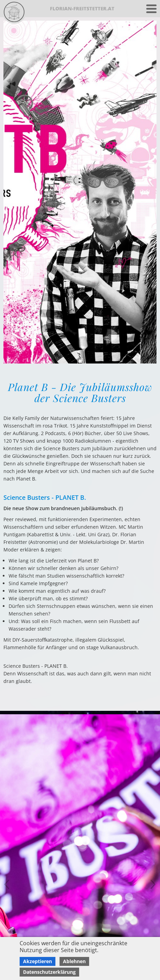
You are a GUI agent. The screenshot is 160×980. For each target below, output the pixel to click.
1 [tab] (80, 361)
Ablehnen (74, 961)
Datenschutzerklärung (49, 972)
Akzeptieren (38, 961)
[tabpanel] (80, 192)
